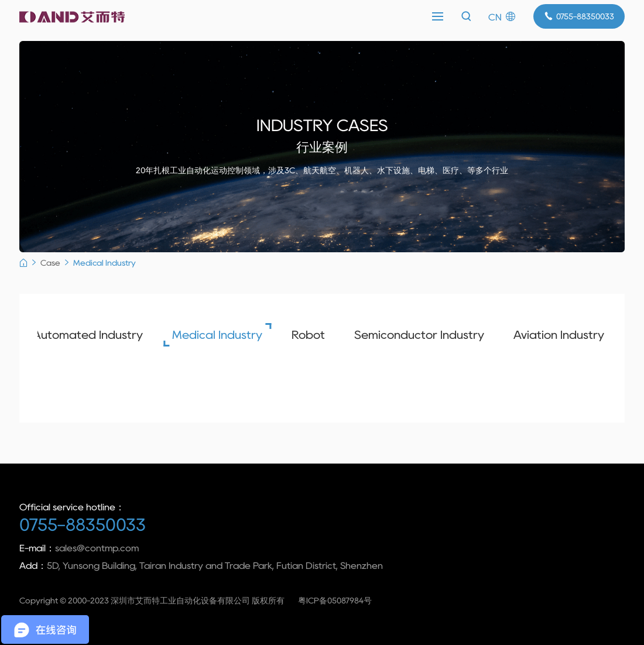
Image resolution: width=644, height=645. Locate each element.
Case (50, 263)
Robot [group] (302, 335)
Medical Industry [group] (211, 335)
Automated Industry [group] (81, 335)
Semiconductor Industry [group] (413, 335)
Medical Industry (105, 263)
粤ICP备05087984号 (335, 601)
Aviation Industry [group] (552, 335)
